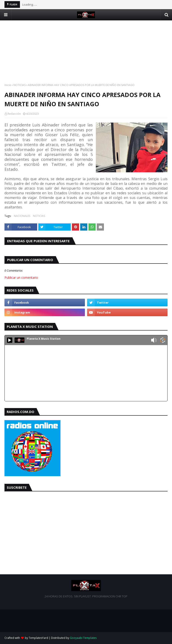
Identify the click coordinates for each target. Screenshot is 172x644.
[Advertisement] (86, 52)
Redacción (14, 114)
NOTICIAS (19, 85)
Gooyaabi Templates (83, 638)
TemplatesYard (38, 638)
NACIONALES (22, 216)
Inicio (8, 85)
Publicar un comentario (21, 278)
